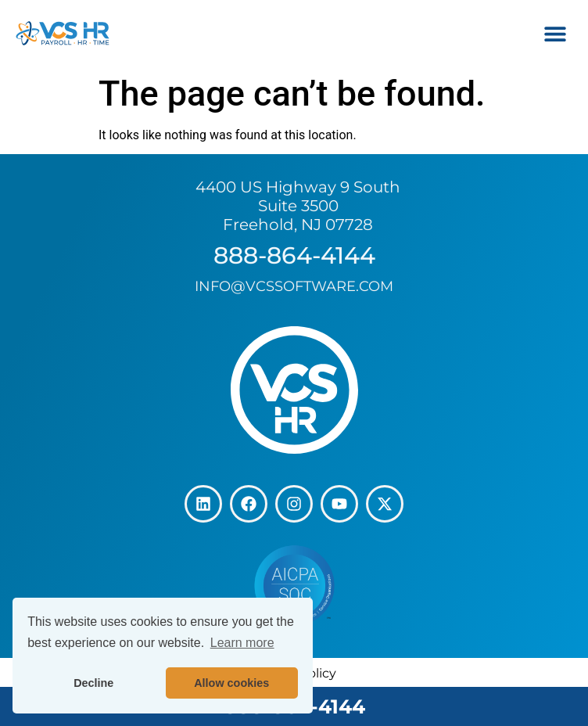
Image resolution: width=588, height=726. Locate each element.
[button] (555, 33)
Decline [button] (93, 683)
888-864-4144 (294, 255)
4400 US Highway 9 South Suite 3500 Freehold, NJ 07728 (298, 206)
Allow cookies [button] (231, 683)
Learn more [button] (242, 643)
